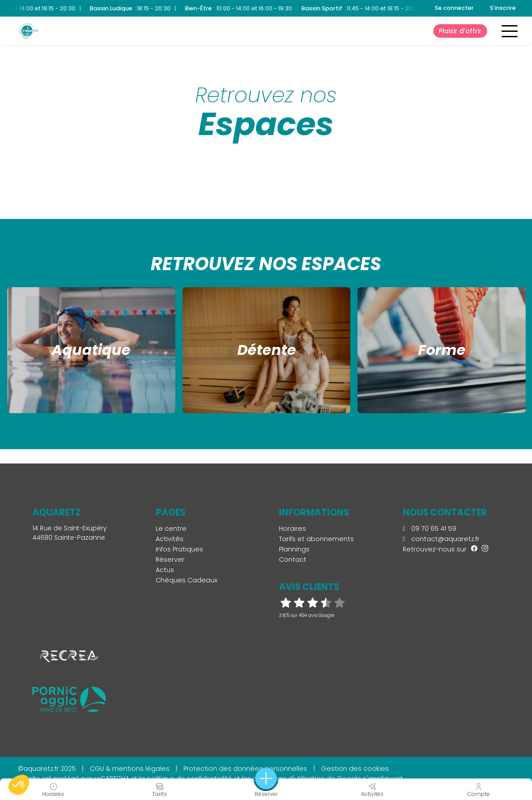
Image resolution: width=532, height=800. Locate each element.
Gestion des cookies (355, 769)
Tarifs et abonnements (316, 539)
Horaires (292, 529)
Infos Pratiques (179, 549)
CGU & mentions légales (130, 769)
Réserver (170, 560)
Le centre (171, 529)
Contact (293, 560)
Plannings (294, 549)
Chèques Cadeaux (187, 580)
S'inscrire (503, 8)
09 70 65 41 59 (430, 529)
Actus (165, 570)
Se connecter (454, 8)
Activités (170, 539)
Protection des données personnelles (245, 769)
